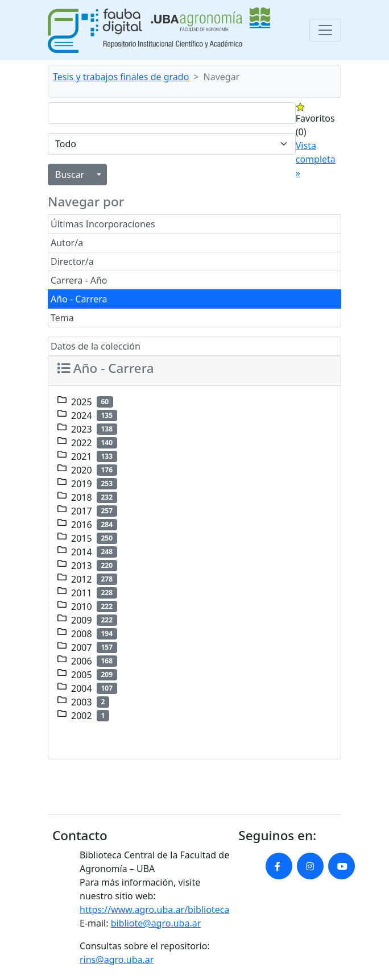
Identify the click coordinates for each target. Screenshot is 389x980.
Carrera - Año (79, 280)
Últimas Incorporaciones (103, 224)
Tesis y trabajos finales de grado (121, 77)
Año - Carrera (79, 299)
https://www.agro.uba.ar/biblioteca (154, 910)
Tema (62, 318)
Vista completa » (316, 159)
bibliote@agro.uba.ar (156, 923)
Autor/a (67, 243)
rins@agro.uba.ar (117, 960)
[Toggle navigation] (325, 30)
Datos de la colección (96, 346)
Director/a (72, 261)
